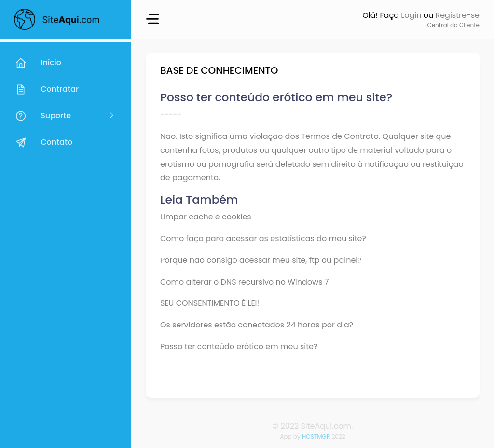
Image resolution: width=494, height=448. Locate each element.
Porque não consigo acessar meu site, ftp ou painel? (261, 260)
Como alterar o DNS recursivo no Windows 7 (245, 282)
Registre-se (457, 15)
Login (411, 15)
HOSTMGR (316, 437)
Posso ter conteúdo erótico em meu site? (239, 346)
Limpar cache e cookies (206, 217)
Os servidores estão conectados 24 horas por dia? (257, 325)
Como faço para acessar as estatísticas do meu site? (263, 238)
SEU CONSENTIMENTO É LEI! (210, 303)
